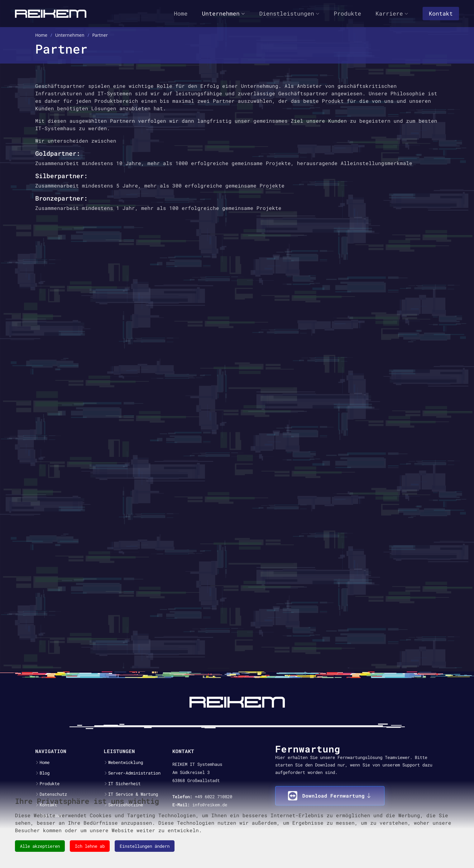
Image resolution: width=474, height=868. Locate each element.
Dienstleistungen (289, 13)
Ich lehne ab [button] (90, 846)
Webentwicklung (126, 762)
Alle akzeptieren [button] (40, 846)
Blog (45, 773)
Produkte (347, 13)
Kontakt (441, 13)
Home (181, 13)
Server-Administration (134, 773)
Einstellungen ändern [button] (145, 846)
